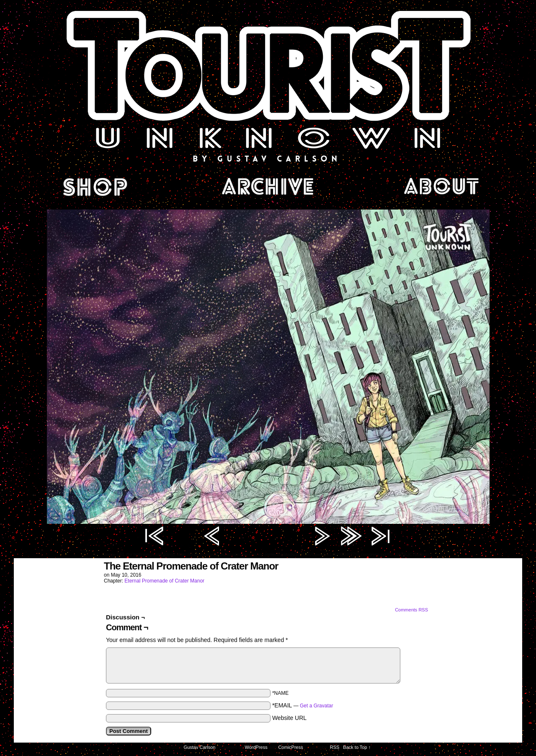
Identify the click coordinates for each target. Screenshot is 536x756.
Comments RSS (411, 610)
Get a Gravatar (316, 706)
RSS (335, 747)
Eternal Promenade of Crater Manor (164, 581)
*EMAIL (303, 705)
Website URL (289, 718)
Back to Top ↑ (357, 747)
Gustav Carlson (200, 747)
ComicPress (290, 747)
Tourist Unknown (268, 85)
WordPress (256, 747)
